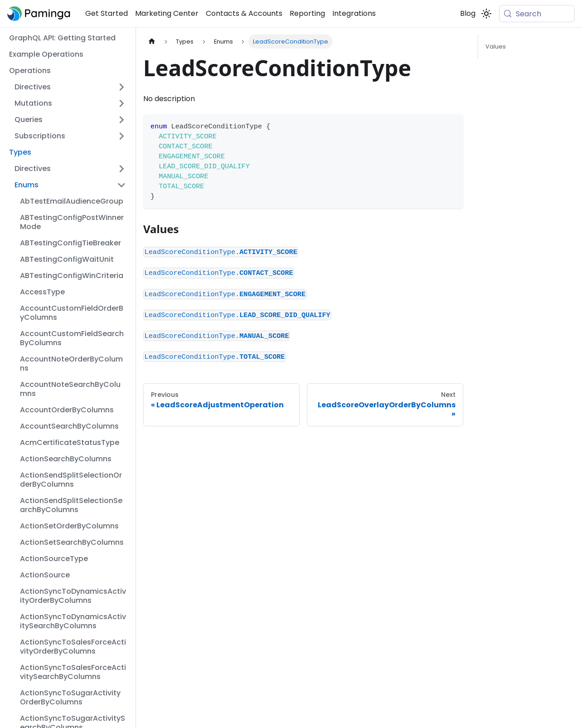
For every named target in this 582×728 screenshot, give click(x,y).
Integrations (354, 13)
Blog (468, 13)
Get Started (107, 13)
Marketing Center (167, 13)
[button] (70, 87)
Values (496, 46)
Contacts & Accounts (244, 13)
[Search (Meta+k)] (537, 14)
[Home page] (152, 42)
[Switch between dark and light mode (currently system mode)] (486, 14)
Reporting (307, 13)
